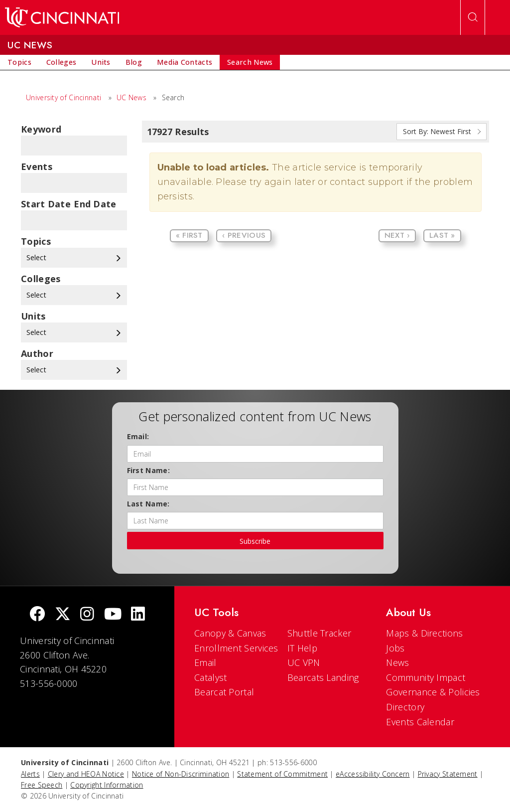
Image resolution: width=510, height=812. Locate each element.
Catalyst (210, 677)
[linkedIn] (138, 615)
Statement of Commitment (282, 774)
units (33, 316)
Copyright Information (107, 785)
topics (36, 241)
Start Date (46, 204)
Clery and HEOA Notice (86, 774)
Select (74, 257)
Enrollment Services (236, 648)
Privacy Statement (448, 774)
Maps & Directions (424, 633)
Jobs (395, 648)
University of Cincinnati (64, 97)
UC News (131, 97)
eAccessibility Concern (373, 774)
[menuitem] (19, 62)
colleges (41, 279)
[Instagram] (87, 615)
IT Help (302, 648)
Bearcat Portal (224, 692)
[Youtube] (113, 615)
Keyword (41, 129)
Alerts (30, 774)
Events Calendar (420, 722)
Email (205, 662)
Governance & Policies (433, 692)
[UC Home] (62, 17)
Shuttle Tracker (319, 633)
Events (37, 166)
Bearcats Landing (323, 677)
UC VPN (304, 662)
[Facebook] (37, 615)
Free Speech (42, 785)
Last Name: (148, 504)
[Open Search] (473, 17)
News (397, 662)
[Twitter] (63, 615)
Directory (405, 707)
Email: (138, 436)
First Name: (148, 470)
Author (37, 353)
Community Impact (426, 677)
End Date (95, 204)
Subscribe (255, 541)
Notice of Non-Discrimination (181, 774)
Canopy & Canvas (230, 633)
